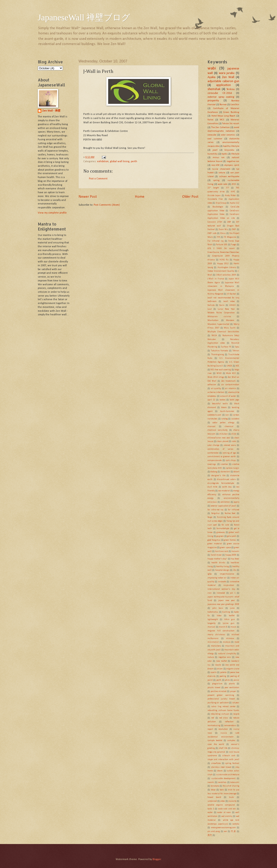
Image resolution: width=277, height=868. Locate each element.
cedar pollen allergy (223, 423)
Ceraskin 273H (215, 222)
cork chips (231, 460)
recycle (236, 714)
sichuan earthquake (229, 177)
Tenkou (231, 89)
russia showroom (221, 169)
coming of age (229, 453)
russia (224, 733)
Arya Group (221, 203)
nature (211, 657)
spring (216, 180)
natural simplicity (227, 654)
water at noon (224, 812)
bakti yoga (234, 400)
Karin (222, 305)
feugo (210, 517)
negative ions (225, 657)
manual (211, 627)
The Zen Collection (220, 127)
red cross (224, 718)
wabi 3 (211, 809)
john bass (218, 608)
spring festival (232, 763)
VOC (237, 366)
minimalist (213, 642)
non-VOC (216, 165)
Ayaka (211, 77)
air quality (216, 389)
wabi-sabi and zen (227, 809)
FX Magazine (230, 237)
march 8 (223, 627)
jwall (215, 150)
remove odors (230, 726)
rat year (236, 703)
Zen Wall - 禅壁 (51, 111)
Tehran (236, 351)
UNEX (229, 366)
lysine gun (229, 623)
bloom (224, 408)
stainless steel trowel (221, 767)
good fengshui (214, 540)
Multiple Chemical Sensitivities (223, 332)
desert (236, 472)
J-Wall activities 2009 (226, 275)
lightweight (213, 619)
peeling (223, 676)
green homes (230, 540)
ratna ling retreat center (223, 707)
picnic (236, 680)
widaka (236, 824)
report (210, 729)
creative (224, 464)
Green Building (231, 112)
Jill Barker (232, 294)
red (213, 718)
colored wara (230, 445)
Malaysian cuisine (219, 317)
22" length (213, 188)
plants (232, 684)
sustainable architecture (228, 775)
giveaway (221, 532)
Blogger (157, 859)
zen (225, 831)
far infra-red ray (215, 510)
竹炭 (233, 831)
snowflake (216, 763)
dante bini (225, 472)
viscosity (232, 801)
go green (220, 536)
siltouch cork (229, 756)
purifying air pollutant (218, 703)
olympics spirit (232, 165)
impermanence (227, 574)
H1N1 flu (224, 260)
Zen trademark (228, 381)
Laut (210, 309)
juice (232, 608)
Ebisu (223, 233)
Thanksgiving (217, 355)
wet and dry (227, 816)
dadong (214, 472)
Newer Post (88, 197)
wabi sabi (222, 184)
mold (237, 642)
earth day (227, 487)
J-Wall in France (216, 279)
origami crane (233, 669)
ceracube (212, 135)
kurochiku (213, 154)
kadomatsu (213, 612)
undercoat (212, 801)
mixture (227, 642)
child (234, 434)
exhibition (103, 162)
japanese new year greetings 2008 (223, 604)
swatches (222, 782)
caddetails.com (214, 415)
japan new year (227, 600)
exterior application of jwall (223, 506)
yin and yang (214, 831)
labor (219, 616)
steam (220, 771)
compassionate (215, 460)
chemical (229, 427)
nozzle (218, 665)
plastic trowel (214, 688)
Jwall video (229, 301)
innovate (222, 582)
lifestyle (235, 154)
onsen (220, 669)
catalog (224, 419)
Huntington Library (227, 268)
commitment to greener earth (222, 457)
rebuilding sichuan (220, 714)
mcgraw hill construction (221, 631)
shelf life (223, 748)
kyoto (224, 154)
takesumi (235, 782)
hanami (235, 551)
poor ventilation (232, 688)
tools (222, 790)
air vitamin (230, 389)
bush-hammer (227, 411)
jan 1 (233, 593)
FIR (218, 237)
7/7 (227, 188)
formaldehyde (223, 529)
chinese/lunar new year (219, 438)
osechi (214, 672)
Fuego (233, 245)
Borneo (223, 105)
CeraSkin (235, 105)
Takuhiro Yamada (220, 351)
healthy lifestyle (231, 146)
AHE (233, 192)
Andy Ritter (230, 196)
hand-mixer (216, 555)
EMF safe (212, 233)
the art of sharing (231, 786)
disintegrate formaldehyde (221, 483)
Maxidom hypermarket (218, 324)
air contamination (230, 385)
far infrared (234, 510)
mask (233, 627)
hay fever (235, 559)
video (222, 801)
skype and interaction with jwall (223, 760)
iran (210, 593)
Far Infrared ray (216, 241)
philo (227, 680)
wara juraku (227, 73)
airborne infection (216, 392)
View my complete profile (52, 213)
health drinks (218, 563)
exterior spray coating (221, 97)
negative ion (233, 161)
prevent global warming (221, 695)
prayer (233, 691)
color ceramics (228, 135)
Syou (237, 347)
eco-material (224, 491)
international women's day (221, 589)
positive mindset (218, 691)
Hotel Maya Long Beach (223, 116)
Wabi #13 (231, 373)
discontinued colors (226, 479)
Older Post (190, 197)
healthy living (222, 567)
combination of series (220, 449)
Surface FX (226, 347)
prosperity (213, 101)
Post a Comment (98, 179)
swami (211, 782)
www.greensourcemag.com (223, 828)
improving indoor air (217, 578)
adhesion (212, 385)
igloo (210, 574)
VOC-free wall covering (221, 370)
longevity (211, 623)
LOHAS (232, 305)
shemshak (214, 89)
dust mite (212, 487)
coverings (212, 464)
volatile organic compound (221, 805)
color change (213, 445)
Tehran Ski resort (231, 124)
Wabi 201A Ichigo (216, 377)
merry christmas (216, 635)
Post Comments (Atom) (107, 205)
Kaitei (210, 120)
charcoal (211, 427)
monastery (216, 646)
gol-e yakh (232, 536)
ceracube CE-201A (220, 93)
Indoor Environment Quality (221, 271)
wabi (212, 68)
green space (225, 548)
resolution (223, 729)
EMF (234, 229)
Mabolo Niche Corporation (221, 313)
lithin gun (229, 619)
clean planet (223, 441)
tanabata (215, 786)
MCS (222, 120)
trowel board (214, 797)
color (234, 441)
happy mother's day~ (217, 559)
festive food (230, 513)
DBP (229, 222)
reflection (229, 722)
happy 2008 (231, 555)
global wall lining (120, 162)
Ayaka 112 (234, 203)
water (210, 812)
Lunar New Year (226, 309)
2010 (234, 184)
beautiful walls (220, 404)
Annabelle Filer (215, 199)
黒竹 (210, 835)
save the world (216, 744)
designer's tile (218, 476)
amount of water (228, 396)
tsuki (232, 797)
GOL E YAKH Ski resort (221, 249)
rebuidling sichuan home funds (223, 710)
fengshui (216, 513)
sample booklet (215, 741)
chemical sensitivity (217, 430)
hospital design (222, 570)
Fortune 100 (222, 245)
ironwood (221, 593)
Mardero (230, 320)
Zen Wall (228, 77)
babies (223, 400)
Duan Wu (223, 229)
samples (231, 741)
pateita (223, 672)
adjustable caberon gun (223, 81)
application (223, 85)
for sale (225, 525)
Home (140, 197)
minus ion (219, 158)
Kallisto (211, 305)
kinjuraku (229, 150)
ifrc (235, 570)
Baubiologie (218, 207)
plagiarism (217, 684)
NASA (214, 336)
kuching (226, 612)
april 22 (211, 400)
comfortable (213, 453)
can (227, 415)
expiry (236, 502)
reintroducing (214, 726)
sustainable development (223, 779)
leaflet (232, 616)
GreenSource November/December (223, 252)
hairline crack (222, 551)
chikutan (223, 434)
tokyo (213, 790)
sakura (222, 173)
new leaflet (221, 661)
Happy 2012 (223, 264)
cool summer (215, 139)
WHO (219, 373)
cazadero (235, 419)
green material (215, 544)
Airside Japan (214, 196)
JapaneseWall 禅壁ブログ (84, 17)
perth (134, 162)
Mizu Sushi (230, 328)
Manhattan (213, 320)
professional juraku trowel (221, 699)
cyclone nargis (233, 468)
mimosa (230, 639)
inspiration (229, 585)
